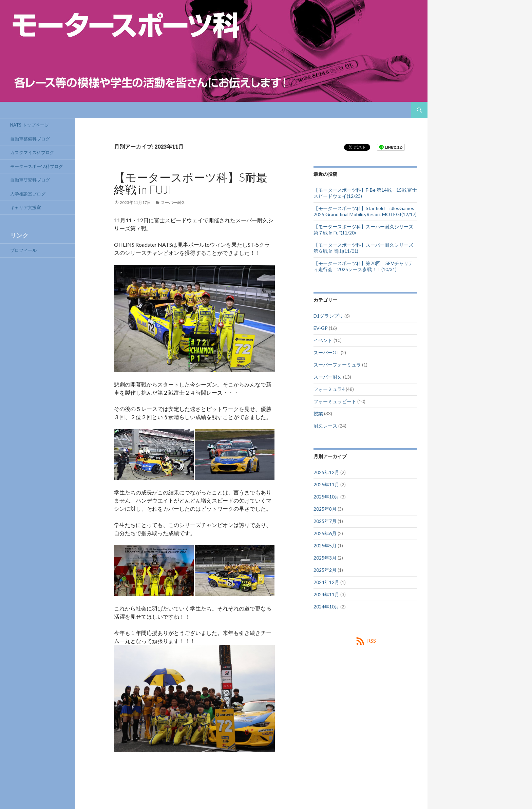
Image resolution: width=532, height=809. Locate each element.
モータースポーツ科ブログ (37, 166)
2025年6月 (325, 533)
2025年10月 (326, 497)
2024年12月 (326, 582)
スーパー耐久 (173, 202)
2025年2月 (325, 570)
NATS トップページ (30, 125)
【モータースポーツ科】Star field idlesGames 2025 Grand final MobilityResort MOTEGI (366, 211)
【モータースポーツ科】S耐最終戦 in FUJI (191, 183)
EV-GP (321, 328)
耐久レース (325, 426)
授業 (318, 413)
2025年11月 (326, 484)
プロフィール (23, 250)
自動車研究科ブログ (30, 180)
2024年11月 (326, 594)
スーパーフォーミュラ (337, 365)
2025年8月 (325, 509)
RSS (372, 641)
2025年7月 (325, 521)
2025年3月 (325, 558)
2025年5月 (325, 545)
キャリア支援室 (26, 207)
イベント (323, 340)
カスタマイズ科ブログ (32, 152)
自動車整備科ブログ (30, 139)
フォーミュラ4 (329, 389)
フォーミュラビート (335, 401)
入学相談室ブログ (28, 194)
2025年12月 (326, 472)
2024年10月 (326, 607)
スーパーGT (327, 352)
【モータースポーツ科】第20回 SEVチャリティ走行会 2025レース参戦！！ (363, 266)
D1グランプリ (328, 316)
